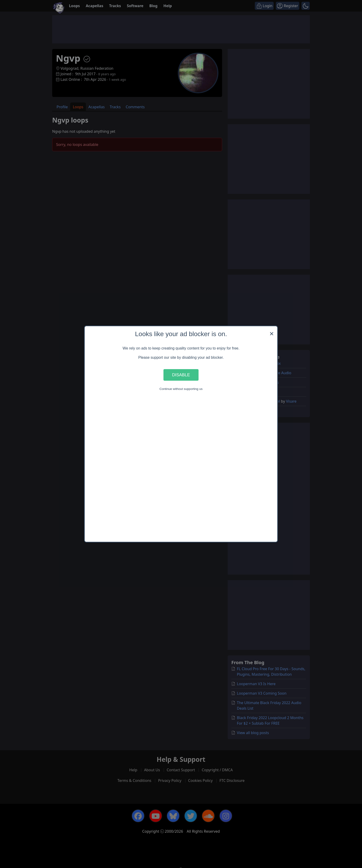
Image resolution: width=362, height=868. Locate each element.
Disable (181, 375)
